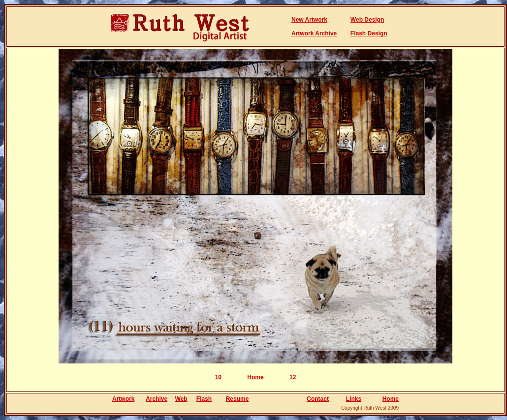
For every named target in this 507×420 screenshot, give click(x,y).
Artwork (123, 399)
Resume (238, 399)
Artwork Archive (314, 33)
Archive (157, 399)
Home (255, 377)
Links (354, 399)
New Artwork (309, 20)
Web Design (367, 20)
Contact (318, 399)
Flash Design (369, 33)
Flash (204, 399)
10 (218, 377)
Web (181, 399)
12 (293, 377)
